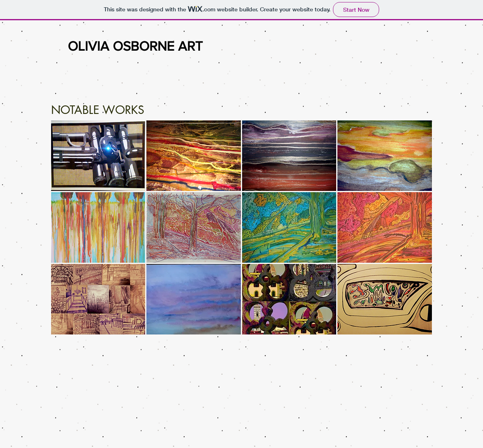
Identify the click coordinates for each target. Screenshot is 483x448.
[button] (98, 156)
